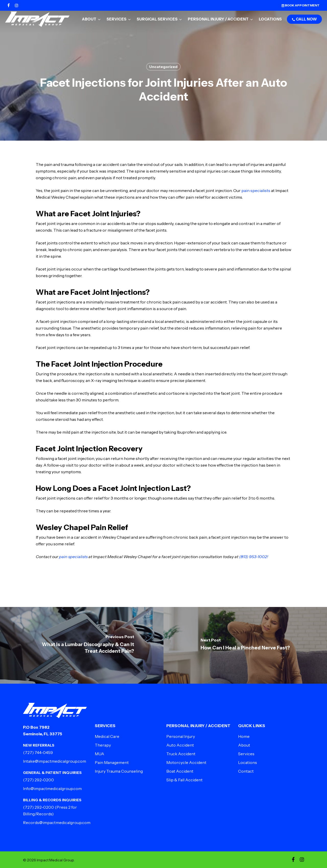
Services (246, 754)
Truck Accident (181, 754)
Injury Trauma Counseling (119, 771)
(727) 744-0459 (38, 752)
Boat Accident (180, 771)
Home (244, 736)
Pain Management (112, 762)
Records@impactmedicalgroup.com (57, 822)
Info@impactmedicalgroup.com (52, 788)
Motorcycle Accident (186, 762)
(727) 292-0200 (38, 780)
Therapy (103, 745)
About (244, 745)
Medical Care (107, 736)
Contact (246, 771)
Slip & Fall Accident (184, 780)
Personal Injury (181, 736)
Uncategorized (163, 67)
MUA (100, 754)
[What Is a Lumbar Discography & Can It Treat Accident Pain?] (82, 645)
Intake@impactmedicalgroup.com (55, 761)
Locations (248, 762)
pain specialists (255, 190)
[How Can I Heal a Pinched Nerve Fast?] (245, 645)
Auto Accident (180, 745)
